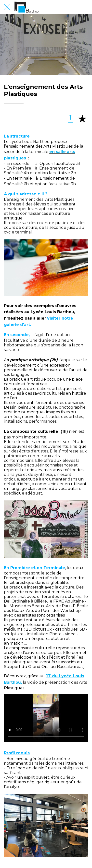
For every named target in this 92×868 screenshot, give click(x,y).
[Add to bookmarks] (82, 118)
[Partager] (70, 118)
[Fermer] (7, 7)
